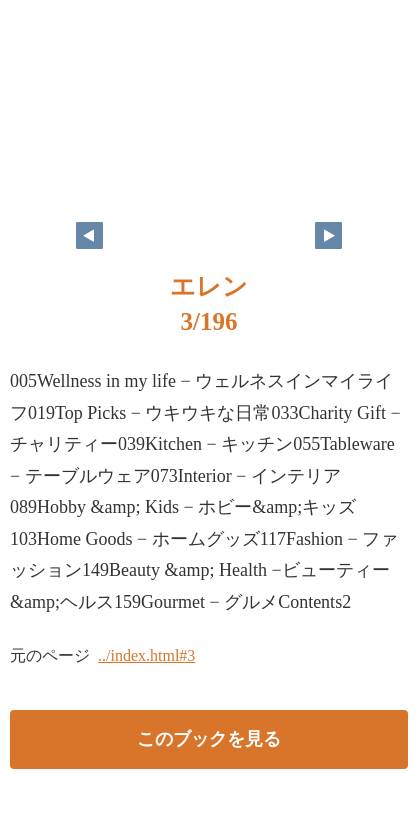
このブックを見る (209, 739)
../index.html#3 (146, 655)
